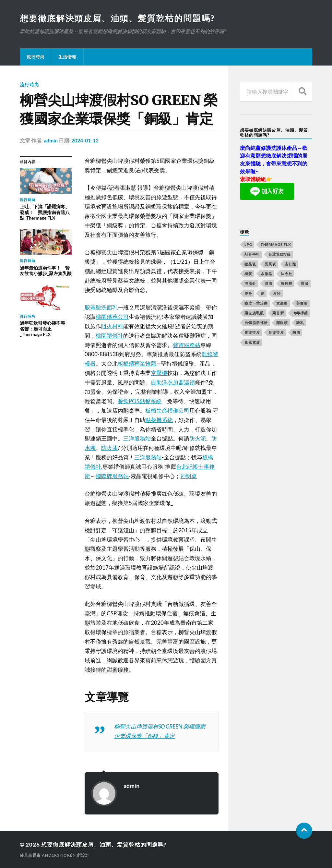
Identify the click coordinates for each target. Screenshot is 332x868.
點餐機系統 (159, 420)
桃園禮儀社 (109, 336)
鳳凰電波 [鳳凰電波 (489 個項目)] (252, 342)
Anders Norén (59, 855)
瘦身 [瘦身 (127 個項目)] (248, 293)
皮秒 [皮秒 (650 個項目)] (277, 293)
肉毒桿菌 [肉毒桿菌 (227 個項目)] (300, 313)
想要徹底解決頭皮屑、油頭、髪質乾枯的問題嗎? (117, 18)
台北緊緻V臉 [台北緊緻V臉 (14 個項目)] (280, 254)
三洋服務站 (137, 438)
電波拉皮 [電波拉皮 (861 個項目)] (252, 332)
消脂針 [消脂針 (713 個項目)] (250, 283)
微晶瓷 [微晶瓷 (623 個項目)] (250, 264)
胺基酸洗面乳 (101, 307)
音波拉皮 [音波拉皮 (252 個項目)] (276, 332)
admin (51, 140)
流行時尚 (36, 57)
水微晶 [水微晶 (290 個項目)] (267, 274)
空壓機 (159, 373)
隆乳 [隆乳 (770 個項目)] (300, 323)
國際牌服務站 (112, 476)
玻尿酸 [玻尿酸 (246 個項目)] (287, 283)
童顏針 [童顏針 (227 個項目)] (282, 303)
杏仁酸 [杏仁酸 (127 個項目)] (290, 264)
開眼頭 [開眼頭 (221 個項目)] (282, 323)
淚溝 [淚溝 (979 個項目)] (268, 283)
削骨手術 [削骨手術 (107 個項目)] (252, 254)
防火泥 (198, 438)
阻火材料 (112, 326)
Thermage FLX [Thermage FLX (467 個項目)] (276, 244)
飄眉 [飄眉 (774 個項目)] (296, 332)
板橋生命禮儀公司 (167, 410)
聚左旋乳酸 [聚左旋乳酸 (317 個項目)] (254, 313)
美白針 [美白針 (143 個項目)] (302, 303)
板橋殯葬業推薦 (137, 363)
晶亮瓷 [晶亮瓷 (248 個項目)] (270, 264)
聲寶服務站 (187, 345)
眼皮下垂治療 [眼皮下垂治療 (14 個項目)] (256, 303)
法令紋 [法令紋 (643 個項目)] (287, 274)
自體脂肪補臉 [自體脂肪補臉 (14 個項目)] (256, 323)
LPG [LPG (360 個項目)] (248, 244)
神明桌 (189, 476)
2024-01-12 (85, 140)
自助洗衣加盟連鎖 (173, 382)
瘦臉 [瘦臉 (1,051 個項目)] (305, 283)
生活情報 (67, 57)
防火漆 (109, 448)
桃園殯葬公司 (112, 317)
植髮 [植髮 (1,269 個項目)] (248, 274)
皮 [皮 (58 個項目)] (263, 293)
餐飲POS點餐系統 (140, 401)
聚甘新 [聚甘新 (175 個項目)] (278, 313)
